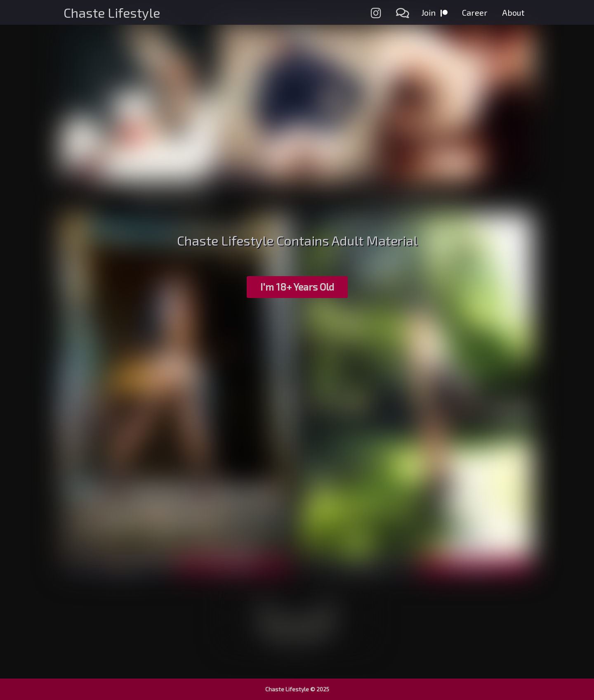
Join (435, 12)
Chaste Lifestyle (112, 12)
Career (475, 12)
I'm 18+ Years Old (297, 287)
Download (475, 565)
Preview (119, 565)
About (513, 12)
